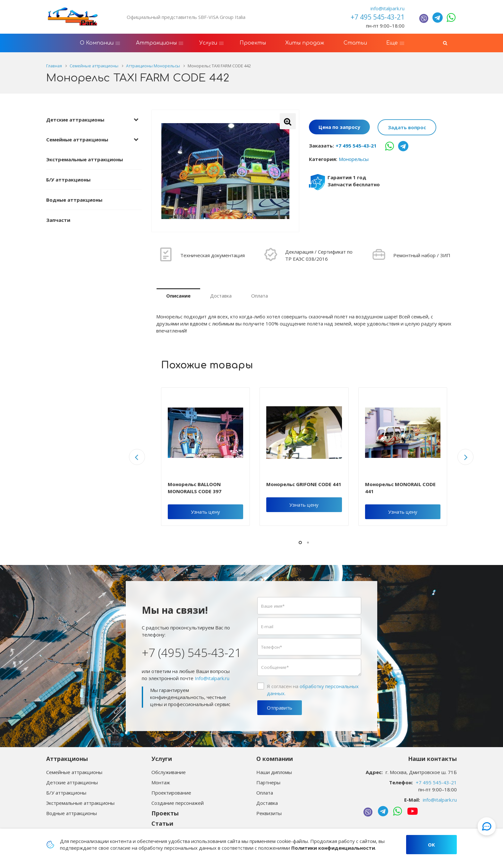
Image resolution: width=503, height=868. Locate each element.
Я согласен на (313, 690)
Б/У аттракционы (68, 180)
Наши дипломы (274, 772)
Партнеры (268, 782)
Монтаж (161, 782)
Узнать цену (205, 512)
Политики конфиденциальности (333, 848)
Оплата (260, 296)
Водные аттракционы (74, 200)
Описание (178, 296)
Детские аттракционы (75, 120)
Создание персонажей (178, 803)
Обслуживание (169, 772)
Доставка (221, 296)
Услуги (162, 759)
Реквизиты (269, 813)
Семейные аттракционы (77, 139)
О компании (275, 759)
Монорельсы (354, 159)
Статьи (162, 823)
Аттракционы (67, 759)
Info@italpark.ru (212, 678)
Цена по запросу (339, 127)
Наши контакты (432, 759)
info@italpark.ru (388, 8)
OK (431, 845)
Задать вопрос (407, 127)
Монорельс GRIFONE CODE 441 (304, 484)
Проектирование (171, 793)
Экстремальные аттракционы (85, 159)
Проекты (165, 813)
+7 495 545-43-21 (356, 146)
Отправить (280, 708)
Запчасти (58, 220)
